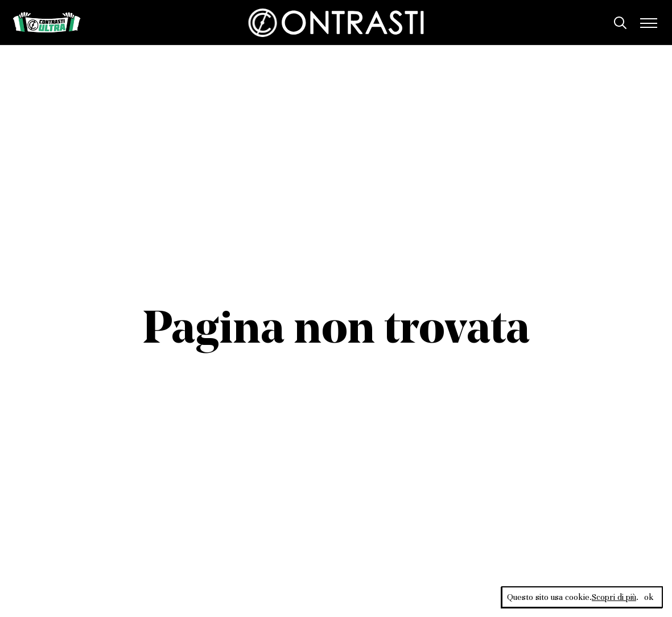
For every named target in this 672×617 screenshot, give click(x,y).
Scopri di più (614, 597)
